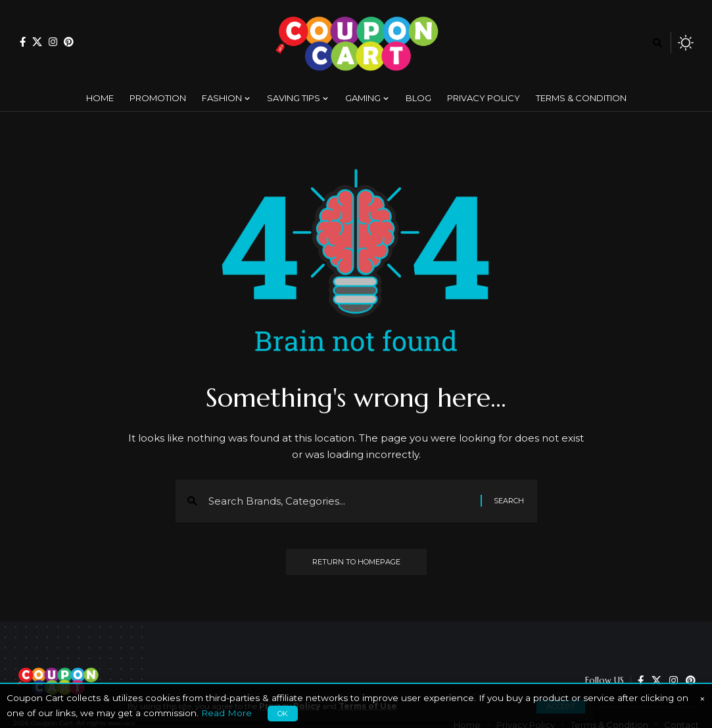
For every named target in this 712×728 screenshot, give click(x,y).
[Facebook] (23, 42)
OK (283, 714)
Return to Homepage (356, 562)
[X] (37, 42)
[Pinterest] (69, 42)
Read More (226, 713)
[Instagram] (53, 42)
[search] (657, 43)
